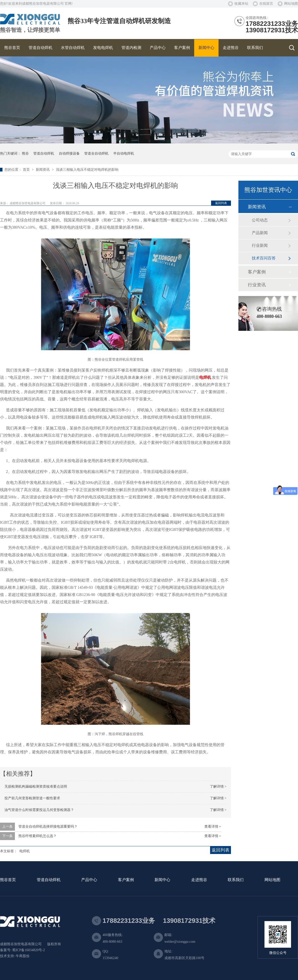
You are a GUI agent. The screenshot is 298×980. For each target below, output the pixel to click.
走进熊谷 (199, 880)
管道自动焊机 (44, 153)
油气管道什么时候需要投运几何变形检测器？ (39, 810)
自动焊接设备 (69, 153)
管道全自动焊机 (96, 153)
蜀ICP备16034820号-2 (28, 950)
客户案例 (257, 272)
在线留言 (266, 4)
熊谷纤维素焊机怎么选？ (37, 836)
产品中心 (89, 880)
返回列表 (221, 203)
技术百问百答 (264, 258)
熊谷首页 (8, 880)
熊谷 (25, 153)
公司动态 (260, 220)
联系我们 (236, 880)
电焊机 (205, 377)
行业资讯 (257, 285)
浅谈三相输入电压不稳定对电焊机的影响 (87, 170)
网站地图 (291, 4)
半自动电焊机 (124, 153)
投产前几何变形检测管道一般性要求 (32, 798)
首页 (27, 170)
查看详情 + (213, 827)
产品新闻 (260, 233)
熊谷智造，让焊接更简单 (30, 30)
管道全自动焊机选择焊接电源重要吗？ (48, 827)
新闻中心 (162, 880)
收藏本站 (241, 4)
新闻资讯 (43, 170)
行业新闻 (260, 245)
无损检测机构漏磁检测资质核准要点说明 (36, 787)
